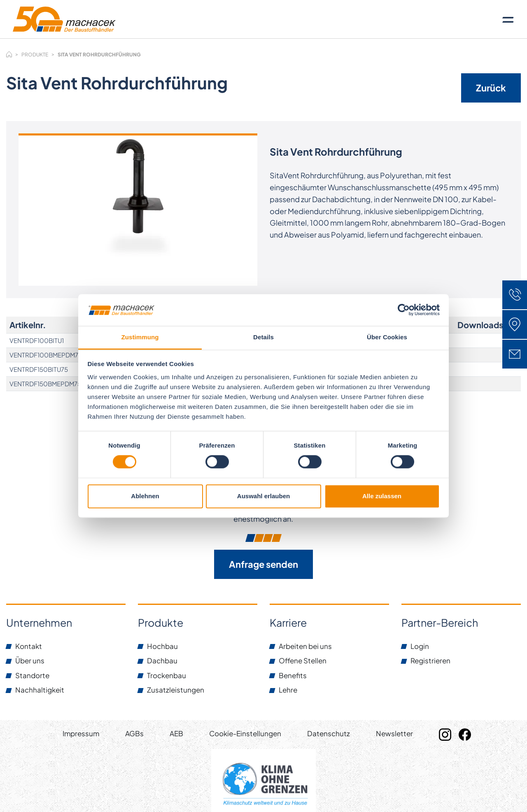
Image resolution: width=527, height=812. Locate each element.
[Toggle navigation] (508, 19)
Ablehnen (145, 496)
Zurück (491, 88)
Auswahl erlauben (263, 496)
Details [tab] (263, 337)
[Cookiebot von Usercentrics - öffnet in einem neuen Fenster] (404, 310)
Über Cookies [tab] (387, 337)
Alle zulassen (382, 496)
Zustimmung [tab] (140, 337)
